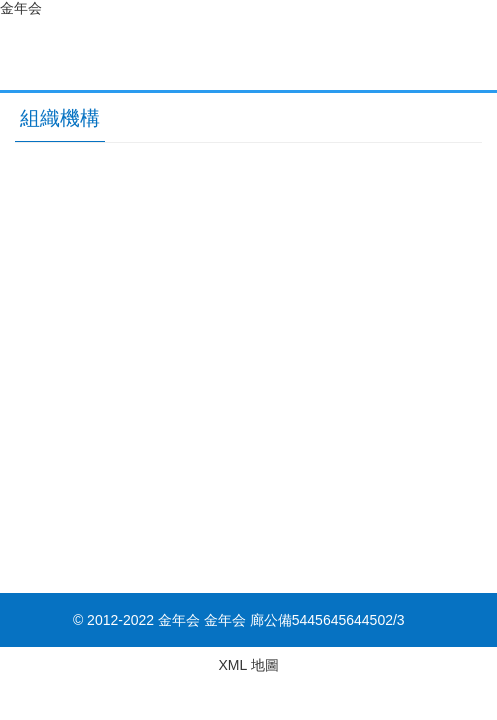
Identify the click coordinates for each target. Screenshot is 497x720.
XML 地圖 (248, 665)
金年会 (21, 8)
